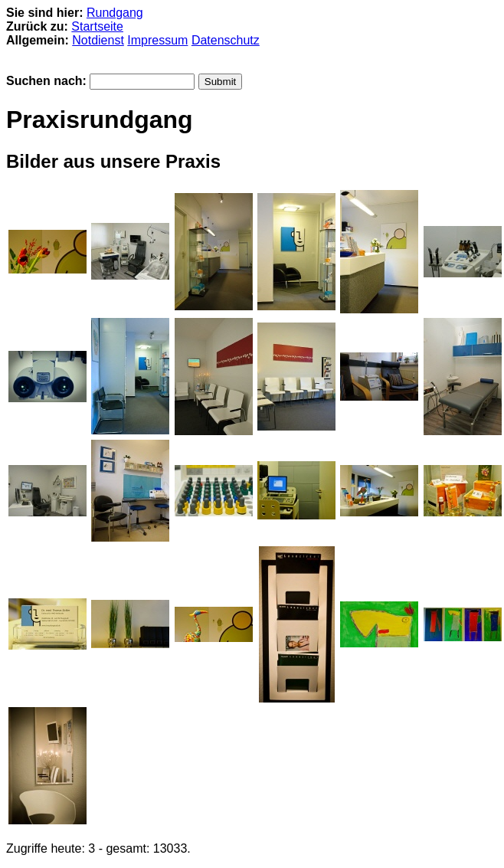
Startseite (97, 26)
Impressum (157, 40)
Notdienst (98, 40)
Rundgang (115, 13)
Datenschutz (226, 40)
